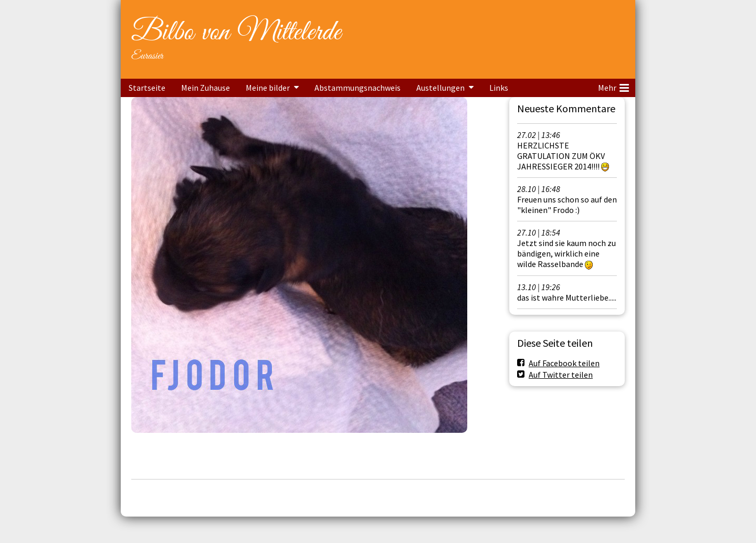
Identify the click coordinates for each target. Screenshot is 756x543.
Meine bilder (268, 88)
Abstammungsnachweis (358, 88)
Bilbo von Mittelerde (236, 33)
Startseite (147, 88)
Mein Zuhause (206, 88)
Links (499, 88)
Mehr (613, 86)
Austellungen (440, 88)
